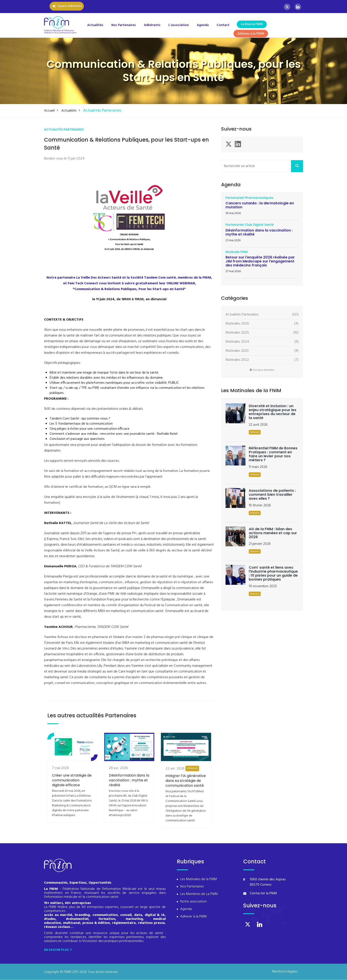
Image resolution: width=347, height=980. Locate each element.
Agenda (203, 25)
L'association (179, 25)
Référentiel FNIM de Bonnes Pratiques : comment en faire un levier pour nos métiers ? (273, 454)
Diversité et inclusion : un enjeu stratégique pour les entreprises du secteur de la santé (273, 412)
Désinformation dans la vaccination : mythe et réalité (129, 794)
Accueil (51, 111)
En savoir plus (58, 950)
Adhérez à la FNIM (251, 34)
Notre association (193, 902)
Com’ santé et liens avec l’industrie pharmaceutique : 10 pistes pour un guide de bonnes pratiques (273, 574)
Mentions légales (285, 972)
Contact (223, 25)
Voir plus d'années (262, 370)
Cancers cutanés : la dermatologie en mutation (260, 205)
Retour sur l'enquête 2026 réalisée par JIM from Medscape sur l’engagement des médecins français (260, 261)
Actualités (95, 25)
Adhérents (152, 25)
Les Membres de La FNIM (199, 894)
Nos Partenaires (124, 25)
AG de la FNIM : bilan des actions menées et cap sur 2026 (273, 533)
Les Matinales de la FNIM (199, 880)
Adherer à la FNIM (193, 917)
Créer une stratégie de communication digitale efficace (72, 794)
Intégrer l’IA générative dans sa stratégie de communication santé (186, 795)
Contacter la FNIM (263, 894)
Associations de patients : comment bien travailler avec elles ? (272, 495)
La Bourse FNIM (252, 24)
